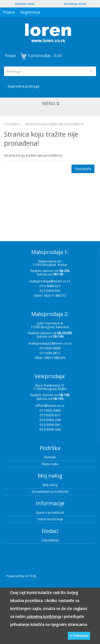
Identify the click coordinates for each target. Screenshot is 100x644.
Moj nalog (50, 485)
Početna (12, 124)
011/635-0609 (50, 348)
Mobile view (25, 4)
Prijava (9, 12)
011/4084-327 (50, 286)
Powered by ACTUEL (21, 576)
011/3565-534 (50, 429)
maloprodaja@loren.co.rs (50, 281)
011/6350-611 (50, 415)
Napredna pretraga (23, 86)
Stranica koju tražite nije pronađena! (54, 124)
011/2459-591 (50, 291)
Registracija (30, 12)
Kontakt (50, 457)
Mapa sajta (50, 464)
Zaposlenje (50, 540)
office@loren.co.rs (50, 405)
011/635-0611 (50, 353)
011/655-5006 (50, 410)
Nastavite (83, 169)
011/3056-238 (50, 420)
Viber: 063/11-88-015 (50, 295)
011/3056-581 (50, 425)
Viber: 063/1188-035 (50, 358)
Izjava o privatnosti (50, 513)
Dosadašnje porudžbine (50, 492)
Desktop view (75, 4)
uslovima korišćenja (43, 616)
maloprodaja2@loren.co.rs (50, 343)
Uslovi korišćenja (50, 519)
